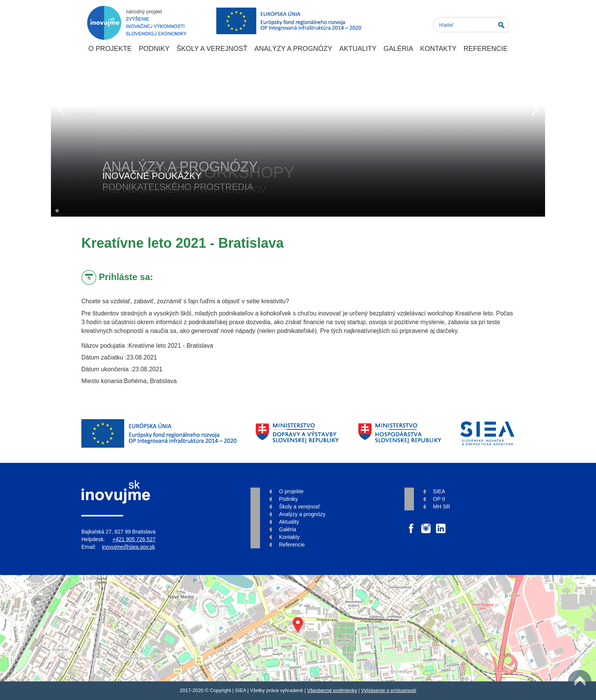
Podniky (154, 49)
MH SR (441, 507)
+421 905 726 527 (134, 539)
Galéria (398, 49)
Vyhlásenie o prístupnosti (389, 690)
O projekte (110, 49)
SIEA (439, 491)
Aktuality (358, 49)
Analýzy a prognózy (293, 49)
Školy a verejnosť (212, 49)
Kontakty (438, 49)
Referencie (485, 49)
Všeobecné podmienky (332, 690)
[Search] (471, 25)
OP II (439, 499)
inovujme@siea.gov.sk (128, 547)
